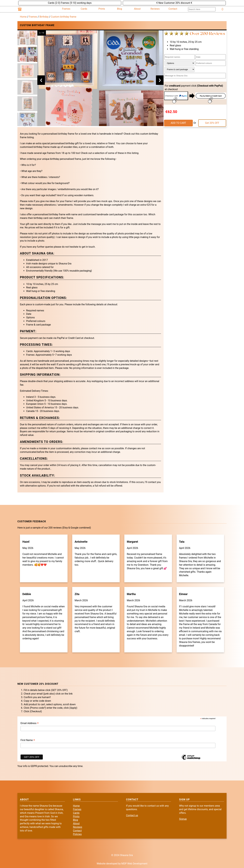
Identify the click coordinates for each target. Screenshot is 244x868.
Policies (77, 834)
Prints (102, 9)
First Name (28, 740)
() (222, 9)
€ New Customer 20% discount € (174, 3)
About (137, 9)
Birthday (44, 17)
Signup (183, 819)
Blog (120, 9)
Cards (84, 9)
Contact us (132, 815)
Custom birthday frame (64, 17)
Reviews (155, 9)
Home (23, 17)
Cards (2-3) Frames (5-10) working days (70, 3)
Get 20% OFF (212, 123)
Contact (173, 9)
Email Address (30, 723)
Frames (66, 9)
